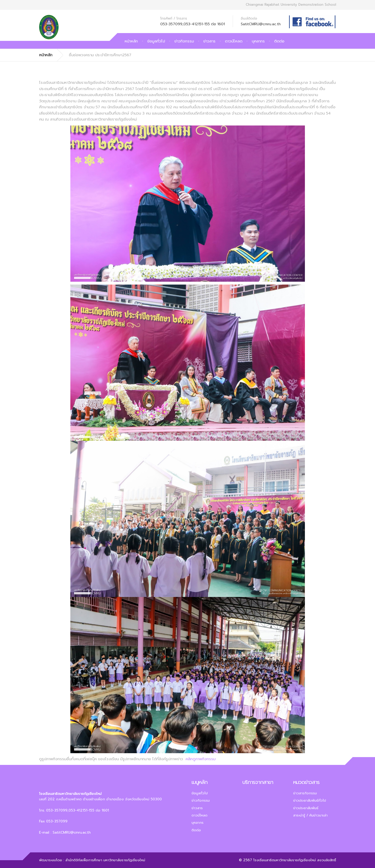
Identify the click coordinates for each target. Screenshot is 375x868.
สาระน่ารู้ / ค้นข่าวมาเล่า (310, 815)
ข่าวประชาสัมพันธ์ (306, 808)
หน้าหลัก (131, 41)
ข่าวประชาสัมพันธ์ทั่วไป (310, 800)
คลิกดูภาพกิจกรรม (201, 759)
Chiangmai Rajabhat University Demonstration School (291, 5)
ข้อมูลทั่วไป (156, 41)
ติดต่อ (279, 41)
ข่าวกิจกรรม (184, 41)
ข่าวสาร (209, 41)
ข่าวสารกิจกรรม (305, 793)
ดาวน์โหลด (234, 41)
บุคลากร (258, 41)
